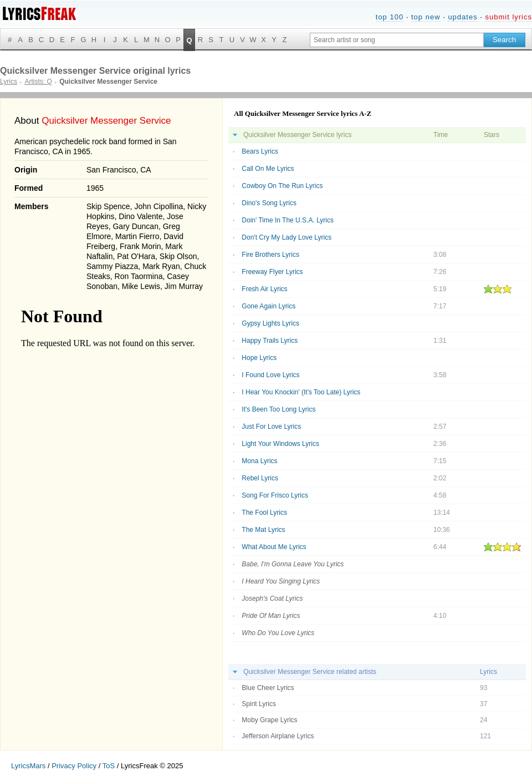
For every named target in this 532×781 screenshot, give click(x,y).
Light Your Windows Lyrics (280, 444)
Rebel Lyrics (260, 478)
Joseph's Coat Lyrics (272, 599)
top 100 (390, 17)
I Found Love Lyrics (270, 375)
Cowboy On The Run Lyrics (282, 186)
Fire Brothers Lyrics (270, 255)
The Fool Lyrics (264, 513)
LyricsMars (28, 766)
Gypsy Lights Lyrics (270, 323)
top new (426, 17)
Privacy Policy (74, 766)
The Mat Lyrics (263, 530)
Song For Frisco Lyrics (275, 495)
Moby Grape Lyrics (269, 720)
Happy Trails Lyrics (270, 341)
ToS (109, 766)
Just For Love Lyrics (271, 427)
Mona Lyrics (259, 461)
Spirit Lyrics (259, 704)
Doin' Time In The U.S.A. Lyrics (288, 220)
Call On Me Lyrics (268, 169)
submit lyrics (508, 17)
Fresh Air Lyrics (264, 289)
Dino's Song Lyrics (269, 203)
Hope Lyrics (259, 358)
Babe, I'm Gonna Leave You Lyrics (293, 564)
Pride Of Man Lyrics (271, 616)
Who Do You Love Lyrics (278, 633)
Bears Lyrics (260, 151)
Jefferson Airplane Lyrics (278, 736)
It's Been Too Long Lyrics (278, 409)
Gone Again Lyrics (268, 306)
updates (462, 17)
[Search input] (397, 40)
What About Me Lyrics (274, 547)
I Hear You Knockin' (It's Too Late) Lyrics (301, 392)
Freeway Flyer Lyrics (272, 272)
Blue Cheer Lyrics (268, 688)
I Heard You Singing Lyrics (281, 581)
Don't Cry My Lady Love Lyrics (287, 237)
